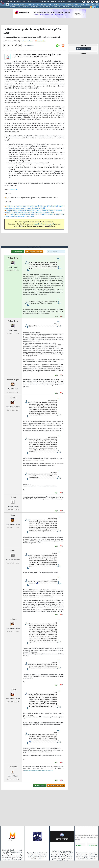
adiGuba (13, 398)
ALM (38, 5)
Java (49, 5)
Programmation (69, 5)
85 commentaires (40, 41)
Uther (13, 515)
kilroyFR (13, 497)
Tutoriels (18, 2)
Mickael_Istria (13, 258)
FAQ (25, 2)
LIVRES (33, 7)
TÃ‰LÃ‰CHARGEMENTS (43, 7)
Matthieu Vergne (13, 380)
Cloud (30, 5)
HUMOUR (78, 7)
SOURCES (55, 7)
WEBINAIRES (25, 7)
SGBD (77, 5)
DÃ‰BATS (62, 7)
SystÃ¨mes (95, 5)
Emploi (54, 2)
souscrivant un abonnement (44, 224)
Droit (69, 2)
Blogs (30, 2)
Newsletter (45, 2)
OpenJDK (14, 190)
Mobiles (88, 5)
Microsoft (44, 5)
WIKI (68, 7)
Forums (9, 2)
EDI (62, 5)
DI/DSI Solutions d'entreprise (18, 5)
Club (75, 2)
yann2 (13, 551)
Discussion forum (83, 49)
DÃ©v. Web (56, 5)
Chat (36, 2)
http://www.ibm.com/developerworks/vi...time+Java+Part (38, 770)
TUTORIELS (13, 7)
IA (34, 5)
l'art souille (13, 767)
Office (82, 5)
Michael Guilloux (27, 41)
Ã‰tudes (61, 2)
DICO (72, 7)
